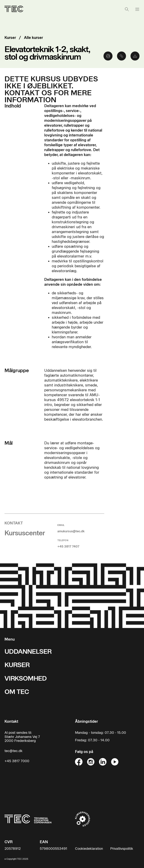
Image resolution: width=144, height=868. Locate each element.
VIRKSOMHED (26, 678)
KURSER (17, 665)
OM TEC (17, 692)
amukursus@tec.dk (71, 531)
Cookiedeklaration (89, 849)
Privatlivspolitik (122, 849)
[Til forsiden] (28, 819)
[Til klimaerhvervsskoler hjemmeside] (82, 819)
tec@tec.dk (13, 751)
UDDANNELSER (28, 652)
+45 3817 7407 (68, 546)
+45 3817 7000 (17, 761)
